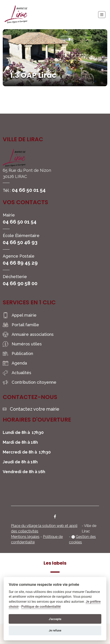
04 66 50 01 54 (29, 190)
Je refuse (55, 630)
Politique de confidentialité (41, 607)
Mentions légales (25, 537)
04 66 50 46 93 (20, 242)
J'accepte (55, 619)
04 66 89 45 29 (20, 263)
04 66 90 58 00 (20, 283)
